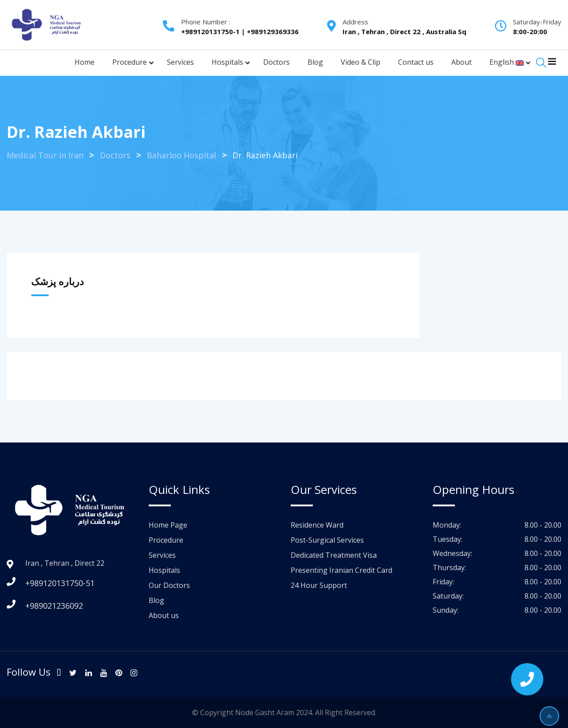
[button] (527, 679)
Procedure (166, 540)
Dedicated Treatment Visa (334, 555)
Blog (156, 600)
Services (162, 555)
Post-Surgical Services (327, 540)
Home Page (168, 525)
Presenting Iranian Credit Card (341, 570)
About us (164, 615)
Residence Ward (317, 525)
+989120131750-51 (60, 583)
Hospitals (164, 570)
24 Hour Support (319, 585)
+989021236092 (54, 606)
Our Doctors (169, 585)
